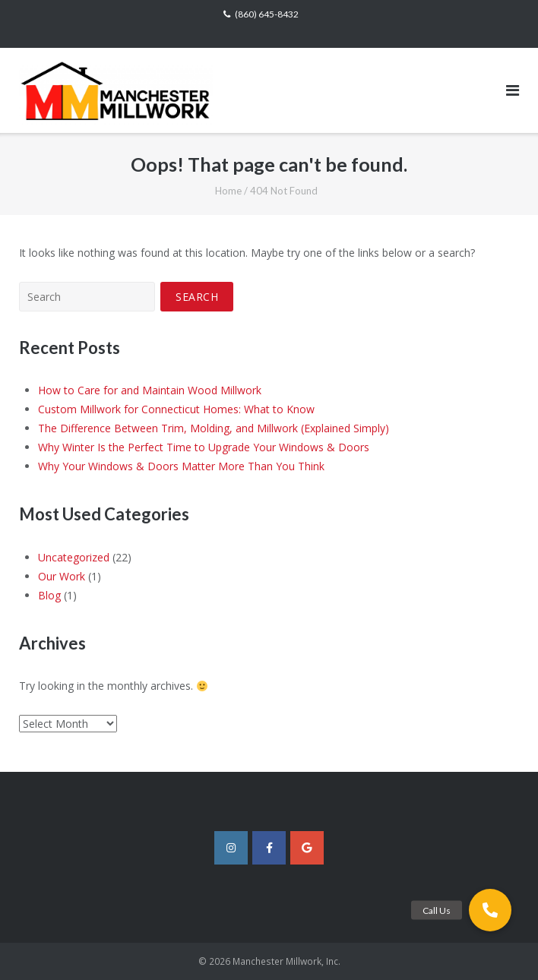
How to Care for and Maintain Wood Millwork (150, 390)
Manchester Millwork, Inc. (286, 961)
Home (228, 191)
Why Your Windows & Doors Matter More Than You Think (181, 466)
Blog (49, 595)
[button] (490, 910)
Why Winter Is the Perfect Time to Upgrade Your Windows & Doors (204, 447)
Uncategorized (74, 557)
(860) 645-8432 (267, 14)
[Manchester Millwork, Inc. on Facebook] (269, 848)
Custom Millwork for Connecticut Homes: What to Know (176, 409)
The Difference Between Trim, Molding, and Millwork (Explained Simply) (214, 428)
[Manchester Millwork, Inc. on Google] (307, 848)
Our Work (62, 576)
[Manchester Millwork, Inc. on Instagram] (231, 848)
